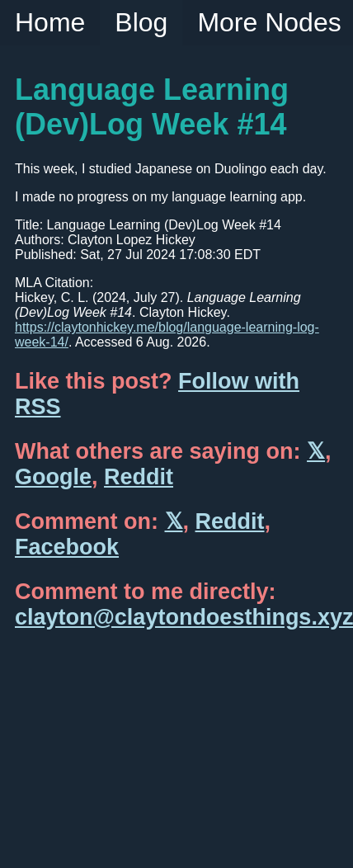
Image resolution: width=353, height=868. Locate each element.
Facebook (67, 547)
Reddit (139, 477)
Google (53, 477)
